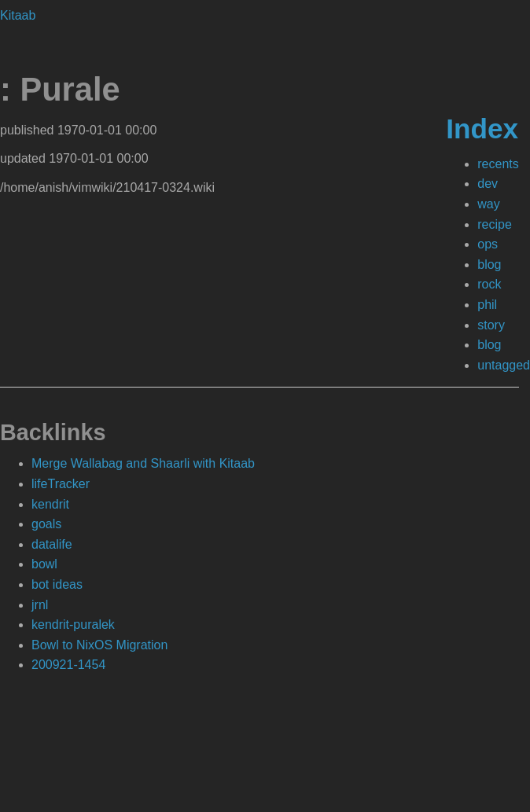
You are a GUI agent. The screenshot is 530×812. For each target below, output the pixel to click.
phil (487, 305)
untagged (504, 365)
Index (482, 129)
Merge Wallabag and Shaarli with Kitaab (143, 463)
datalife (52, 544)
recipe (495, 224)
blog (489, 265)
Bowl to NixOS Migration (99, 645)
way (488, 204)
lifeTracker (61, 484)
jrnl (40, 605)
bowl (44, 564)
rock (489, 284)
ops (488, 244)
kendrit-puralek (73, 625)
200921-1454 (68, 665)
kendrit (50, 504)
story (491, 325)
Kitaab (18, 15)
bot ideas (57, 584)
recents (498, 164)
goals (46, 524)
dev (488, 184)
